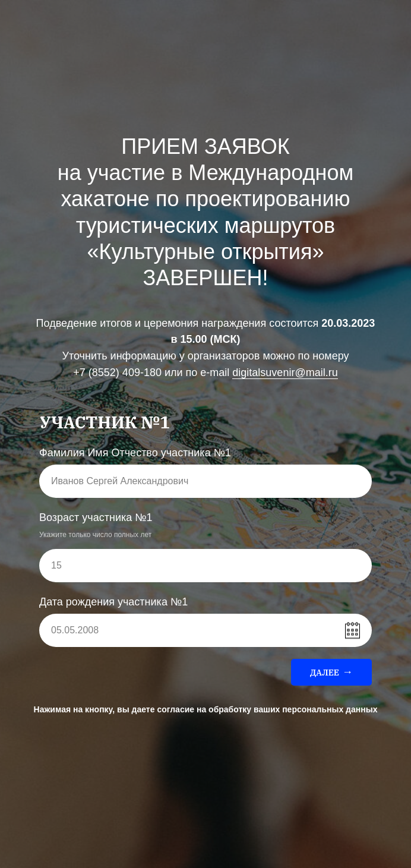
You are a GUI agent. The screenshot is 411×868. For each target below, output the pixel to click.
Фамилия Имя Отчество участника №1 (135, 453)
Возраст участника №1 (96, 517)
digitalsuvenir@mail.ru (285, 373)
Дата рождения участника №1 (113, 602)
